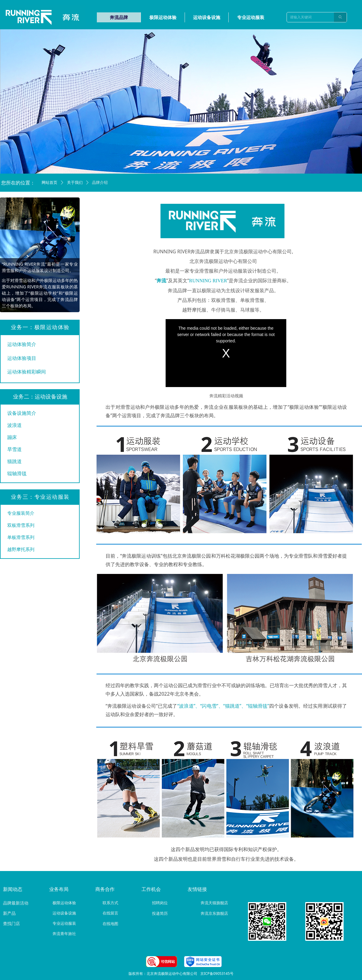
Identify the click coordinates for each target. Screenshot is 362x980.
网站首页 (49, 183)
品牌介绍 (100, 183)
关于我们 (75, 183)
